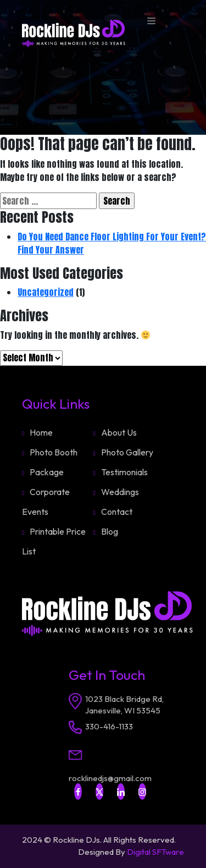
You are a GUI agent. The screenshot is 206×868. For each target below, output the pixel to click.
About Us (119, 432)
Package (47, 472)
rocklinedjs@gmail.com (110, 778)
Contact (117, 512)
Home (41, 432)
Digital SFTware (155, 852)
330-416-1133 (109, 726)
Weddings (120, 492)
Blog (110, 531)
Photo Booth (54, 452)
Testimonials (124, 472)
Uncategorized (46, 292)
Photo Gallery (127, 452)
